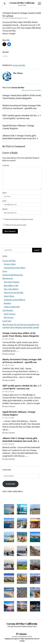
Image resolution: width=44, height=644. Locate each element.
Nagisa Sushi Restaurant (13, 275)
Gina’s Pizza (9, 296)
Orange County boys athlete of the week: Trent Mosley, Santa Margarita (21, 334)
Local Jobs (7, 321)
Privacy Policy (10, 264)
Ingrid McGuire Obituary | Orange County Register (19, 413)
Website (5, 209)
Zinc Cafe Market (11, 289)
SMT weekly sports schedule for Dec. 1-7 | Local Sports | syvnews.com (22, 387)
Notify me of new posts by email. (16, 225)
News (5, 271)
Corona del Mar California (22, 3)
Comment (6, 165)
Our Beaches (8, 310)
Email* (5, 201)
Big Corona (9, 317)
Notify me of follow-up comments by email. (19, 219)
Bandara (7, 303)
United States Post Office (15, 268)
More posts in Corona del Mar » (32, 90)
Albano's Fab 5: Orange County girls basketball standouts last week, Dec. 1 (21, 440)
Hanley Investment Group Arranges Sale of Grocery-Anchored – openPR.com (22, 361)
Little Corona (10, 314)
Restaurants (8, 278)
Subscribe (10, 484)
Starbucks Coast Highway (15, 300)
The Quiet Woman (12, 282)
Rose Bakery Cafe (11, 285)
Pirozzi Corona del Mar (14, 293)
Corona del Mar (9, 261)
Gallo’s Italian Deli (12, 307)
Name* (5, 193)
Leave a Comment (9, 354)
